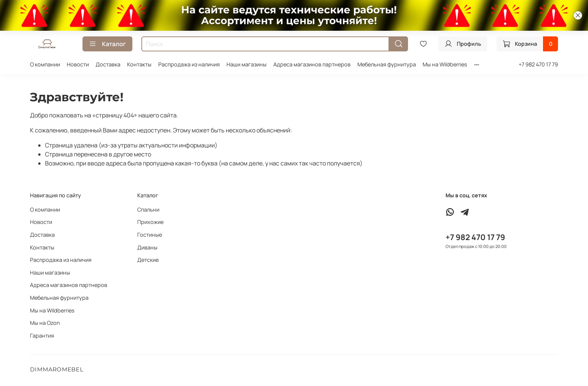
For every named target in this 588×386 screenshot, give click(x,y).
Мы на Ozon (45, 323)
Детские (148, 260)
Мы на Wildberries (445, 64)
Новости (78, 64)
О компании (45, 64)
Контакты (139, 64)
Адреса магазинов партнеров (312, 64)
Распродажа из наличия (189, 64)
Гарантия (42, 336)
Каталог (107, 44)
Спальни (148, 210)
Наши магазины (247, 64)
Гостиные (150, 235)
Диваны (147, 247)
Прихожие (150, 222)
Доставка (108, 64)
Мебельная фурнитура (387, 64)
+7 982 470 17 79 (538, 64)
